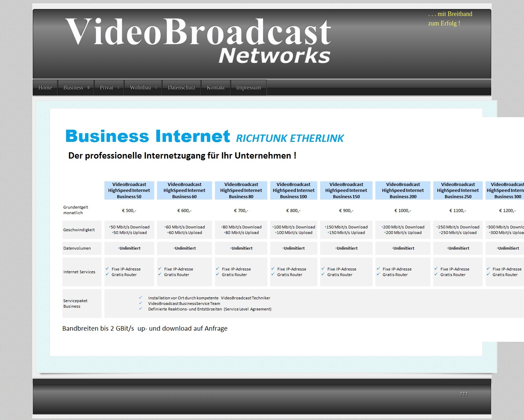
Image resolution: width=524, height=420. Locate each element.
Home (45, 87)
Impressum (249, 87)
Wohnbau (140, 87)
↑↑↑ (464, 393)
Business (73, 87)
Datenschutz (181, 87)
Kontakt (216, 87)
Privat (106, 87)
